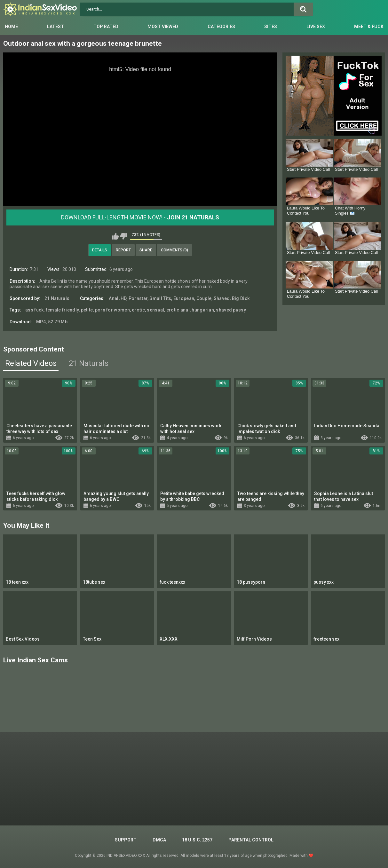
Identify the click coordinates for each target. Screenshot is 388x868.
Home (11, 27)
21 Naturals (57, 298)
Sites (271, 27)
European (184, 298)
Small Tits (160, 298)
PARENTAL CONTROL (251, 840)
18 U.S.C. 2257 (197, 840)
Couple (204, 298)
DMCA (159, 840)
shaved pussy (231, 310)
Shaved (222, 298)
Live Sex (316, 27)
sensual (155, 310)
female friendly (62, 310)
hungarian (203, 310)
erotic (138, 310)
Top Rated (106, 27)
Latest (55, 27)
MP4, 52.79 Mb (52, 322)
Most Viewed (163, 27)
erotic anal (178, 310)
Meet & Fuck (369, 27)
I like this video (115, 236)
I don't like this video (124, 236)
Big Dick (241, 298)
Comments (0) (174, 250)
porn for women (112, 310)
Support (126, 840)
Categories (221, 27)
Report (123, 250)
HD (124, 298)
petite (87, 310)
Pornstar (138, 298)
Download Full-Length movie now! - (140, 217)
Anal (114, 298)
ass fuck (34, 310)
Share (146, 250)
